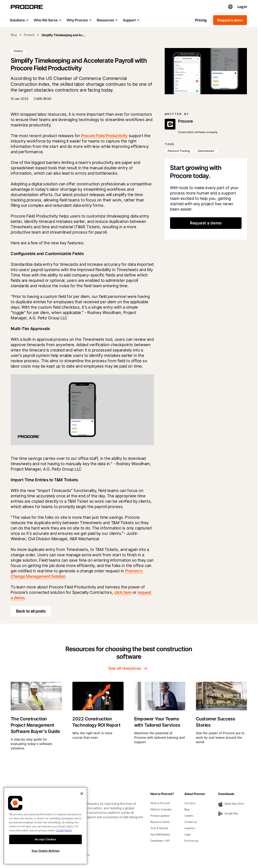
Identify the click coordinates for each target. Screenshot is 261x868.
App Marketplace (160, 834)
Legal (187, 834)
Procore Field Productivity (104, 136)
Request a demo (230, 20)
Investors (190, 828)
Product (29, 35)
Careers (189, 816)
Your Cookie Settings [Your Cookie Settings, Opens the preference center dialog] (46, 857)
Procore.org (191, 841)
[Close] (82, 799)
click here (123, 592)
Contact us (191, 822)
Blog (14, 35)
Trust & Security (159, 828)
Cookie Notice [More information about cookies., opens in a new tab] (64, 836)
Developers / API (160, 841)
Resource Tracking (179, 151)
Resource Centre (160, 822)
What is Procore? (160, 803)
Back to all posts (31, 611)
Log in (242, 7)
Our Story (190, 803)
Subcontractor (206, 151)
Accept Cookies (45, 845)
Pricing (201, 20)
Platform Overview (161, 809)
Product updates (160, 816)
